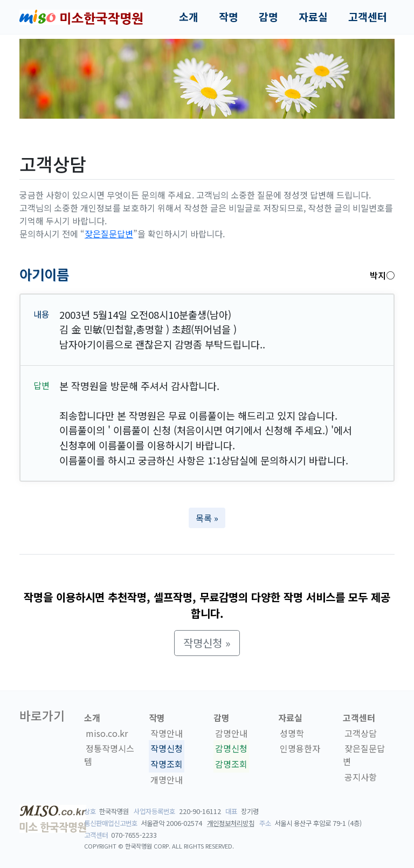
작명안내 (167, 733)
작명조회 (167, 764)
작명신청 (167, 749)
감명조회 (231, 764)
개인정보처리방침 (231, 823)
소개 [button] (189, 17)
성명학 (292, 733)
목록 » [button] (207, 518)
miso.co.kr (107, 733)
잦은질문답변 (109, 234)
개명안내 (167, 780)
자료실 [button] (313, 17)
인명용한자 (300, 749)
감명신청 (231, 749)
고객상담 (361, 733)
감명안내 (231, 733)
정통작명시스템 (109, 755)
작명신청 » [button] (207, 643)
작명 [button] (229, 17)
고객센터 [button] (368, 17)
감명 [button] (268, 17)
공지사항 (361, 777)
